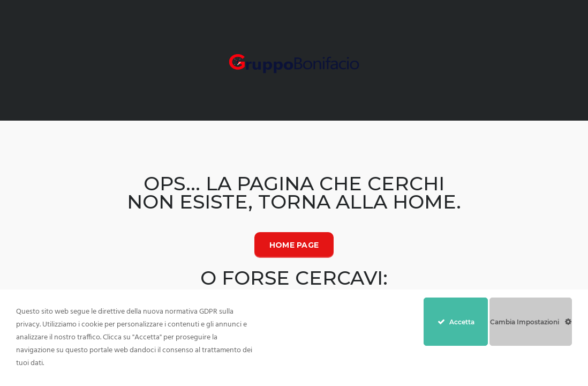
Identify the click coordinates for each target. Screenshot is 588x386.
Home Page (294, 245)
